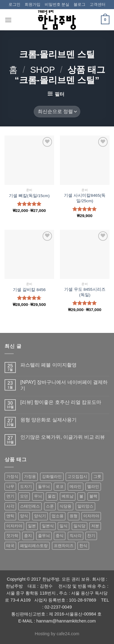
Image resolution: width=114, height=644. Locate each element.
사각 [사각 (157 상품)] (10, 506)
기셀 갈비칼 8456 (29, 290)
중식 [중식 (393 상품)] (60, 536)
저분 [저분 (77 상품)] (95, 526)
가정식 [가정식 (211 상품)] (12, 476)
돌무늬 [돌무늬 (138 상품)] (44, 486)
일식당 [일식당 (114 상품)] (79, 526)
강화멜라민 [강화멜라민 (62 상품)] (52, 476)
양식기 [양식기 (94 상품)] (40, 516)
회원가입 (33, 4)
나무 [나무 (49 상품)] (10, 486)
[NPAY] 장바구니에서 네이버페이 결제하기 (64, 385)
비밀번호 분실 (57, 4)
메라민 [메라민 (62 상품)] (76, 486)
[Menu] (8, 20)
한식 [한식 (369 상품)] (83, 546)
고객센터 (98, 4)
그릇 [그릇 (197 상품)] (97, 476)
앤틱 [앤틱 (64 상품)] (10, 516)
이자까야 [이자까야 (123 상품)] (91, 516)
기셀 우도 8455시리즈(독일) (85, 292)
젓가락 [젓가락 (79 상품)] (12, 536)
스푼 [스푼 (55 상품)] (50, 506)
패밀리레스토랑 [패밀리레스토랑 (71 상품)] (34, 546)
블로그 (79, 4)
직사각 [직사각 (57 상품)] (76, 536)
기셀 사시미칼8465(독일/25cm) (85, 198)
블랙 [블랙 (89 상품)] (93, 496)
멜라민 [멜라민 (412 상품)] (93, 486)
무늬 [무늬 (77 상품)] (38, 496)
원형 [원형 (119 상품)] (74, 516)
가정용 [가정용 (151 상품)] (30, 476)
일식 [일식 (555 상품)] (64, 526)
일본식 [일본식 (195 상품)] (48, 526)
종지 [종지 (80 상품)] (28, 536)
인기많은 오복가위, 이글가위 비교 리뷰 (63, 437)
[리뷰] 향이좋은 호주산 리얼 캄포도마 (61, 402)
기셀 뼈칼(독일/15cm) (29, 196)
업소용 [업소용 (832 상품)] (58, 516)
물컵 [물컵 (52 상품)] (52, 496)
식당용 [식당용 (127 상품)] (66, 506)
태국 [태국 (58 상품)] (10, 546)
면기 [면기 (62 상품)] (10, 496)
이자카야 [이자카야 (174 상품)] (14, 526)
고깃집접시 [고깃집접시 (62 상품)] (77, 476)
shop (43, 70)
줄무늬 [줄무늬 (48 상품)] (44, 536)
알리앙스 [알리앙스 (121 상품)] (85, 506)
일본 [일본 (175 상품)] (32, 526)
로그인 (14, 4)
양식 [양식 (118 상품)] (24, 516)
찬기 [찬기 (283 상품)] (91, 536)
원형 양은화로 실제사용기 (48, 420)
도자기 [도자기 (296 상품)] (26, 486)
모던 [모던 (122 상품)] (24, 496)
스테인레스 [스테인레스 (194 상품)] (30, 506)
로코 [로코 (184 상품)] (60, 486)
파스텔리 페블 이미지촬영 (48, 365)
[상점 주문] (57, 112)
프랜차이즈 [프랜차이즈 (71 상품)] (64, 546)
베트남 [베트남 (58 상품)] (68, 496)
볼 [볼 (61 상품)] (81, 496)
